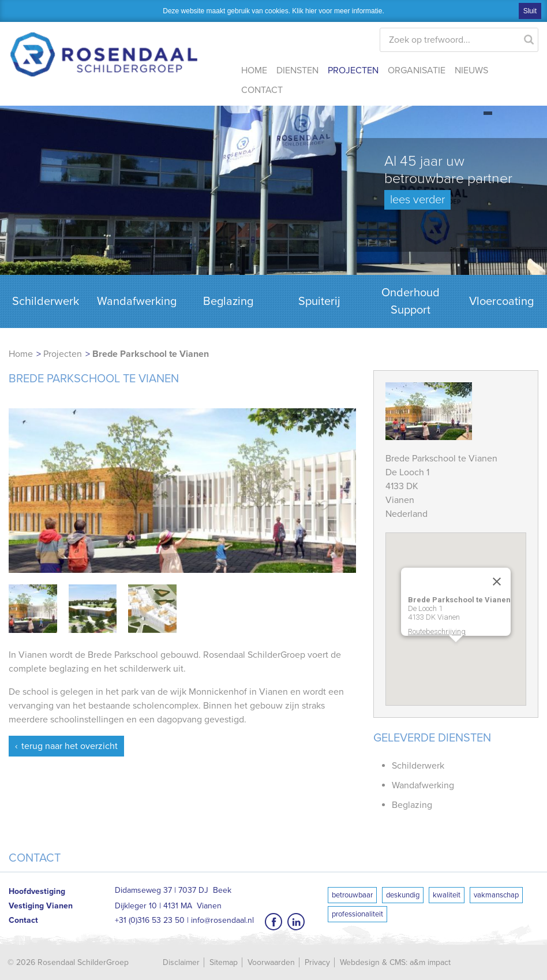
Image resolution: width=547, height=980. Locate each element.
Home (254, 70)
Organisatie (417, 70)
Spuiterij (319, 301)
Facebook (273, 922)
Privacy (317, 962)
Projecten (353, 70)
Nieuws (471, 70)
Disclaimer (181, 962)
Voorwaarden (271, 962)
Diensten (297, 70)
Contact (262, 90)
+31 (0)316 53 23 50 (150, 920)
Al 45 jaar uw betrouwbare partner (448, 181)
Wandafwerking (137, 301)
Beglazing (228, 301)
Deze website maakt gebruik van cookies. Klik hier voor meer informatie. (273, 11)
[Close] (497, 582)
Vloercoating (501, 301)
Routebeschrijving (437, 631)
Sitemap (224, 962)
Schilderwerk (46, 301)
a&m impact (430, 962)
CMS (398, 962)
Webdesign (360, 962)
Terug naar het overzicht (70, 746)
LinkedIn (296, 922)
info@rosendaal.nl (222, 920)
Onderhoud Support (411, 301)
